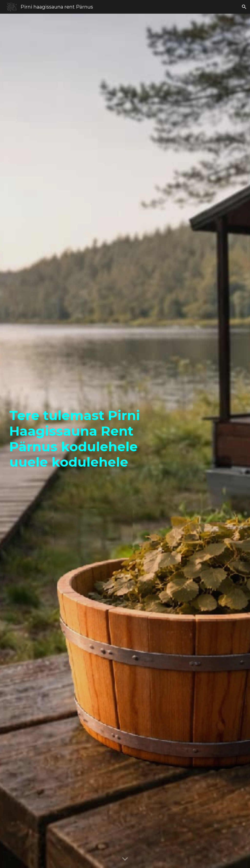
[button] (244, 7)
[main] (75, 441)
